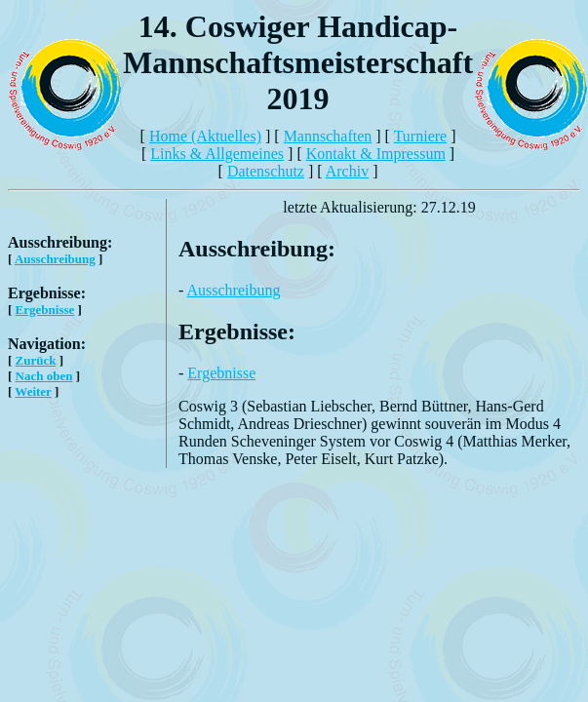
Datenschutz (266, 171)
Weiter (33, 391)
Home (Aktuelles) (205, 136)
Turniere (421, 136)
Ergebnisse (45, 310)
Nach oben (44, 376)
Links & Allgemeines (217, 154)
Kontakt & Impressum (376, 154)
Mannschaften (328, 136)
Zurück (36, 360)
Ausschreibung (55, 259)
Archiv (347, 171)
